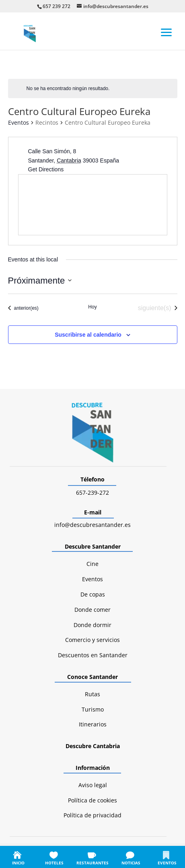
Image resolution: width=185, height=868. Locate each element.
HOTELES (54, 863)
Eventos (18, 122)
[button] (166, 32)
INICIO (18, 863)
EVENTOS (167, 863)
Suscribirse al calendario (88, 335)
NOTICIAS (131, 863)
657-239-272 (92, 493)
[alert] (93, 88)
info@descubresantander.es (92, 525)
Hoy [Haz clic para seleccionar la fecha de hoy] (92, 307)
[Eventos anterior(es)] (23, 308)
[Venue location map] (93, 205)
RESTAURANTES (92, 863)
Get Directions (46, 169)
